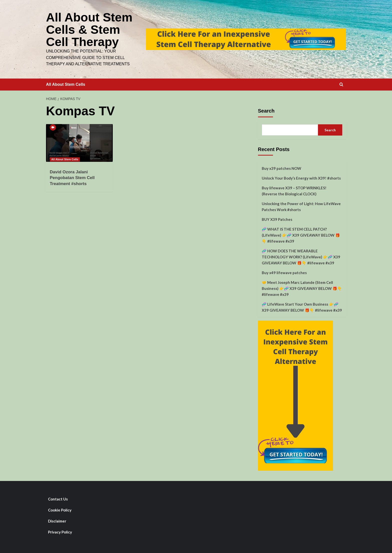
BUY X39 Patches (277, 219)
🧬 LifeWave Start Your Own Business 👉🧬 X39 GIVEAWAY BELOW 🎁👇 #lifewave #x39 (302, 306)
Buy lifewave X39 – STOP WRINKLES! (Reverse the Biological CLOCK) (294, 190)
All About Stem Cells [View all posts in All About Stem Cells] (65, 159)
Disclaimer (57, 520)
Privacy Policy (60, 531)
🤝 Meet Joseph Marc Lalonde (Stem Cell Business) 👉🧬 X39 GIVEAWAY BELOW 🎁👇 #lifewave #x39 (302, 288)
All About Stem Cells (66, 84)
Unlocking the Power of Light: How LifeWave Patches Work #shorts (301, 206)
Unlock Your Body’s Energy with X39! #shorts (301, 177)
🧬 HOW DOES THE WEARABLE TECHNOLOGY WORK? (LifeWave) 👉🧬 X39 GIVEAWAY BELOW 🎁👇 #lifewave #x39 (301, 256)
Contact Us (58, 498)
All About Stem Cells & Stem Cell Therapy (89, 29)
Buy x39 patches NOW (281, 168)
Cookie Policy (60, 509)
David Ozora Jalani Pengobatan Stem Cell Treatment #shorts (72, 177)
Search (266, 110)
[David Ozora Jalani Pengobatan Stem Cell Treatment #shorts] (79, 142)
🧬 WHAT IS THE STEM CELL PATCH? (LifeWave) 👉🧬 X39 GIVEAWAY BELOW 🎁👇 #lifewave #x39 (301, 234)
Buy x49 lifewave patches (284, 272)
